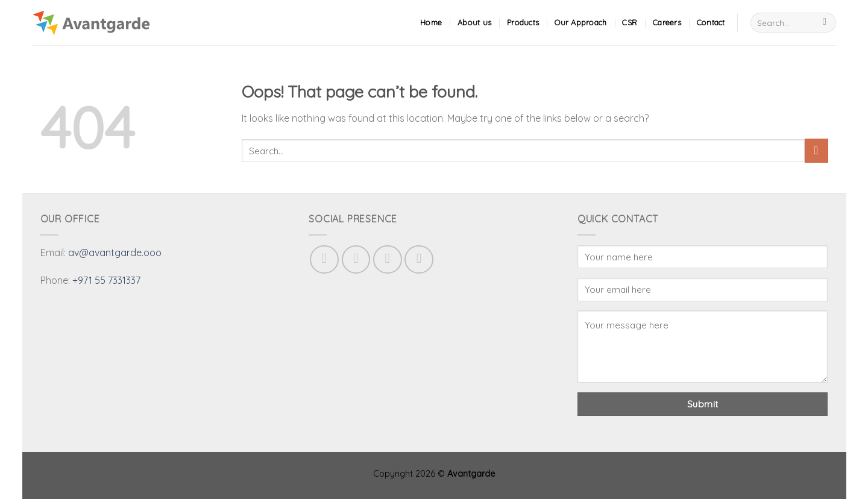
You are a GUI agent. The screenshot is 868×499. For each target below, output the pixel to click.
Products (523, 22)
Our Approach (580, 22)
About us (474, 22)
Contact (711, 22)
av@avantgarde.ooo (115, 253)
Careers (667, 22)
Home (431, 22)
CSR (630, 22)
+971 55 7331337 (106, 280)
